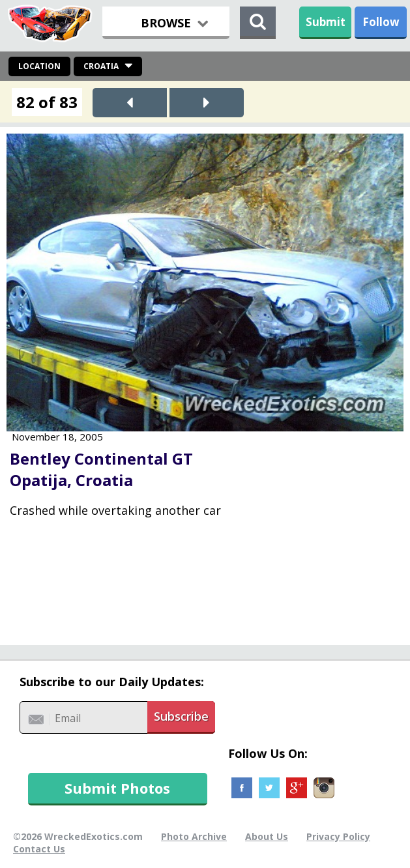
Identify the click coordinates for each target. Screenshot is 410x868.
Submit (326, 22)
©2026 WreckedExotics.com (78, 836)
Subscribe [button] (181, 716)
